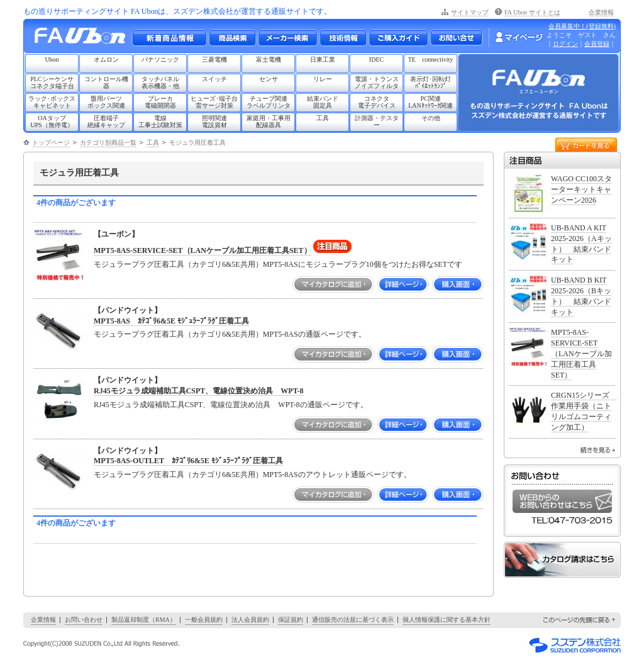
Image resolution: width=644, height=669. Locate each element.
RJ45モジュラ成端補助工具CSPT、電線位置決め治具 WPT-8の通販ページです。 (231, 405)
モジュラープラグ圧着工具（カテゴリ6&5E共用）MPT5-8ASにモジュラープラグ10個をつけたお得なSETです (278, 264)
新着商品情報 (169, 38)
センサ (269, 79)
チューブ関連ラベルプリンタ (269, 102)
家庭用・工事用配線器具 (269, 121)
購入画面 (458, 284)
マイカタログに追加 (333, 284)
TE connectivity (431, 59)
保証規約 (291, 620)
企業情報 (601, 12)
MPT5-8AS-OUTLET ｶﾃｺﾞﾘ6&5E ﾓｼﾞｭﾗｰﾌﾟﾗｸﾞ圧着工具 (188, 461)
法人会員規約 (250, 620)
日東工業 (323, 59)
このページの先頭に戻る (580, 620)
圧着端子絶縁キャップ (106, 121)
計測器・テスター (377, 121)
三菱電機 (214, 59)
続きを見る (598, 450)
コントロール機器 (106, 82)
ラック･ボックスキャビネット (52, 102)
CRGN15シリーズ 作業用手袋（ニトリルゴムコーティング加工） (584, 411)
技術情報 (343, 38)
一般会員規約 (204, 620)
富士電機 (269, 59)
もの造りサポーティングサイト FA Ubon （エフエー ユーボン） (83, 39)
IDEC (376, 59)
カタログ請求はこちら (562, 560)
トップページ (51, 143)
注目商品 (562, 160)
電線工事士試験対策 (160, 121)
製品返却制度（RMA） (144, 620)
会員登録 (597, 44)
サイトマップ (470, 12)
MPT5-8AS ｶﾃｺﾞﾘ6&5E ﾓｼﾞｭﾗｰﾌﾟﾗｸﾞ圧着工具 (171, 321)
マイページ (519, 37)
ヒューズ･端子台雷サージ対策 (214, 102)
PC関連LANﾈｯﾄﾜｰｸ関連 (430, 102)
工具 (323, 118)
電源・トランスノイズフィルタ (377, 82)
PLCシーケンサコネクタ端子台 (52, 82)
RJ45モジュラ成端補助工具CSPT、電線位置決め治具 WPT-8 (199, 391)
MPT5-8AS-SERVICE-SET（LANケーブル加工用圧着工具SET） (203, 250)
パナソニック (160, 59)
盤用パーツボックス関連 (106, 102)
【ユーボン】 (116, 234)
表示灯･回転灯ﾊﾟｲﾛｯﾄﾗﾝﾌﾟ (430, 82)
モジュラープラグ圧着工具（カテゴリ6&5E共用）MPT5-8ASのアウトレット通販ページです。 (253, 475)
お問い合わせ (456, 38)
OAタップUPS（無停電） (52, 121)
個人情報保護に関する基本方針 (447, 620)
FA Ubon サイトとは (532, 12)
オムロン (106, 59)
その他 (431, 118)
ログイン (565, 44)
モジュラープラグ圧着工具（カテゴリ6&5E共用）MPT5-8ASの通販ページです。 (230, 334)
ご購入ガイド (398, 38)
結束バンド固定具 (323, 102)
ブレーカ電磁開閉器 (160, 102)
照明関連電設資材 (214, 121)
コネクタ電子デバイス (377, 102)
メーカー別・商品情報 (232, 38)
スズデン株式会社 (575, 645)
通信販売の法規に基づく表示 (353, 620)
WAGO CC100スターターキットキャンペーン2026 (581, 189)
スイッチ (214, 79)
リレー (323, 79)
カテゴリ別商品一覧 (108, 143)
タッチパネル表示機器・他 (160, 82)
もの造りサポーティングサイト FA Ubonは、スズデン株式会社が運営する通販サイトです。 (177, 11)
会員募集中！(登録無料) (582, 26)
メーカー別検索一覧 (287, 38)
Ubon (52, 59)
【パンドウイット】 (128, 310)
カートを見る (586, 144)
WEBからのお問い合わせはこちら (562, 501)
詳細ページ (403, 284)
